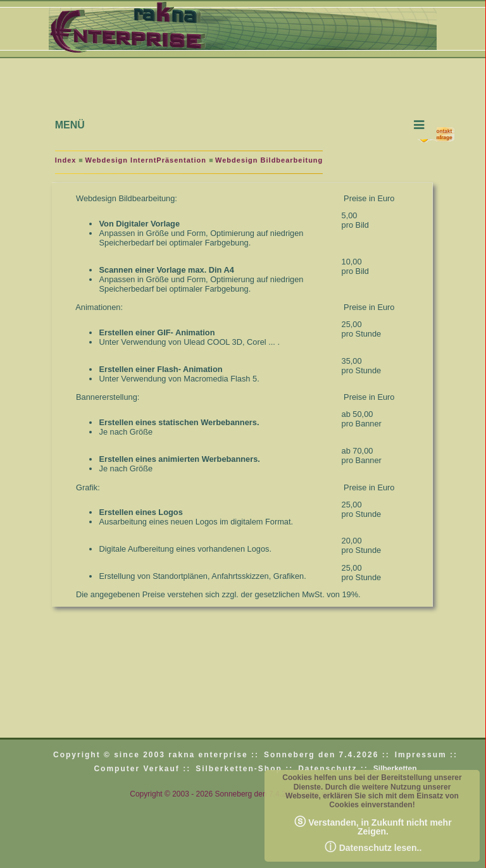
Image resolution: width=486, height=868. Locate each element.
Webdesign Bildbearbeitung (269, 160)
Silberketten (395, 769)
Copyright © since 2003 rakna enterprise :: (156, 755)
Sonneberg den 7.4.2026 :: (327, 755)
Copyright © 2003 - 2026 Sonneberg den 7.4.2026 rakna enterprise (242, 794)
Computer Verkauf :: (142, 769)
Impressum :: (426, 755)
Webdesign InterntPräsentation (146, 160)
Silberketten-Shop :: (244, 769)
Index (66, 160)
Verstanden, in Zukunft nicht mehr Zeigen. (373, 826)
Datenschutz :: (333, 769)
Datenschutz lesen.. (373, 847)
